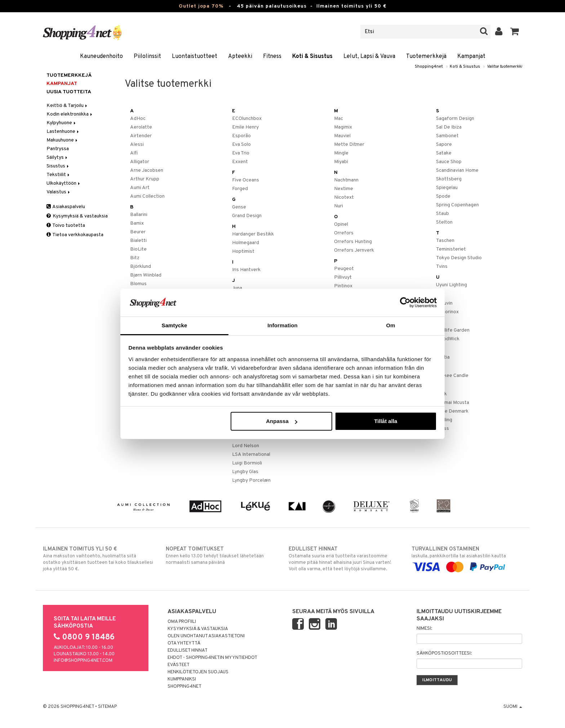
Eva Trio (241, 153)
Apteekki (240, 57)
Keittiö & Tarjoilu (67, 106)
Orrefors (344, 233)
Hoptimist (243, 251)
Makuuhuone (63, 140)
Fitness (272, 57)
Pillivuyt (343, 277)
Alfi (134, 153)
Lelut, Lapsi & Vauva (369, 57)
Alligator (140, 162)
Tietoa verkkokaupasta (75, 235)
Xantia (443, 357)
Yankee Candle (452, 376)
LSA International (251, 455)
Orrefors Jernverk (354, 250)
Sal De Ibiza (449, 127)
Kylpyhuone (62, 123)
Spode (443, 196)
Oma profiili (182, 622)
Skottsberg (449, 179)
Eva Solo (241, 145)
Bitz (135, 258)
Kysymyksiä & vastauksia (77, 216)
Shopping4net (429, 67)
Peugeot (344, 269)
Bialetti (138, 241)
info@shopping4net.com (83, 661)
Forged (240, 189)
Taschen (445, 241)
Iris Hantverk (246, 270)
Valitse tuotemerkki (504, 67)
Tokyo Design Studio (459, 258)
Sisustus (58, 166)
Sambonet (447, 136)
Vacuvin (444, 303)
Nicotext (344, 197)
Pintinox (343, 286)
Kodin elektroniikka (70, 114)
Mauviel (342, 136)
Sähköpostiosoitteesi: (444, 653)
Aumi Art (140, 188)
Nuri (339, 206)
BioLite (138, 249)
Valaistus (59, 192)
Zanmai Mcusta (453, 403)
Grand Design (247, 216)
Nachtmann (346, 180)
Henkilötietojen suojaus (198, 672)
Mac (339, 119)
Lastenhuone (63, 132)
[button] (515, 32)
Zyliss (442, 429)
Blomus (138, 284)
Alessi (137, 145)
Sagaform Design (455, 119)
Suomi (513, 707)
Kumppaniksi (182, 679)
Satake (444, 153)
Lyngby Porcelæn (251, 480)
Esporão (241, 136)
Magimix (343, 127)
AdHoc (138, 119)
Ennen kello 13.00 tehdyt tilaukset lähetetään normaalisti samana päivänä (221, 556)
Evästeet (179, 665)
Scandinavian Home (457, 170)
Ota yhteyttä (184, 643)
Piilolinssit (147, 57)
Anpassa (282, 421)
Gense (239, 207)
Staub (442, 214)
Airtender (141, 136)
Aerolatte (141, 127)
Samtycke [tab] (175, 325)
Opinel (341, 224)
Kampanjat (471, 57)
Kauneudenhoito (101, 57)
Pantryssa (58, 149)
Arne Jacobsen (147, 170)
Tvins (442, 267)
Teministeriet (451, 249)
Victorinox (447, 312)
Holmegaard (246, 243)
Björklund (141, 267)
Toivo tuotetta (66, 226)
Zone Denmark (452, 411)
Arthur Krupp (145, 179)
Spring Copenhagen (457, 205)
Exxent (240, 162)
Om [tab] (390, 325)
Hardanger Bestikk (253, 234)
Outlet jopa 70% (201, 6)
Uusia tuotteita (69, 92)
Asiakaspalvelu (66, 207)
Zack (441, 394)
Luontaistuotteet (195, 57)
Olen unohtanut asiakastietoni (206, 636)
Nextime (344, 189)
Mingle (341, 153)
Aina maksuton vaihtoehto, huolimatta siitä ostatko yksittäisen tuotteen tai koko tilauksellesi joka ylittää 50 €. (98, 559)
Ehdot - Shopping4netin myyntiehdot (212, 658)
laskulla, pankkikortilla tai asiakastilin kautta (467, 558)
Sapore (444, 145)
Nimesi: (424, 629)
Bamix (137, 223)
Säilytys (57, 158)
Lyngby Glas (245, 472)
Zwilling (444, 420)
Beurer (138, 232)
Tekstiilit (59, 175)
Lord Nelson (246, 446)
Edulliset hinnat (188, 651)
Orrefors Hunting (353, 242)
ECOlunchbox (247, 119)
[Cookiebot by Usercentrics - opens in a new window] (405, 302)
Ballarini (139, 215)
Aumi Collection (147, 196)
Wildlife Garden (453, 330)
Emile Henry (245, 127)
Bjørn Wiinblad (146, 275)
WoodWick (448, 339)
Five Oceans (246, 180)
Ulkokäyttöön (64, 183)
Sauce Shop (449, 162)
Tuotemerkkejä (426, 57)
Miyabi (341, 162)
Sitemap (107, 707)
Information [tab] (282, 325)
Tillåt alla (386, 421)
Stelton (444, 222)
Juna (237, 288)
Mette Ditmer (349, 145)
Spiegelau (447, 188)
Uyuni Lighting (451, 285)
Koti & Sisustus (312, 57)
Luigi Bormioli (247, 463)
